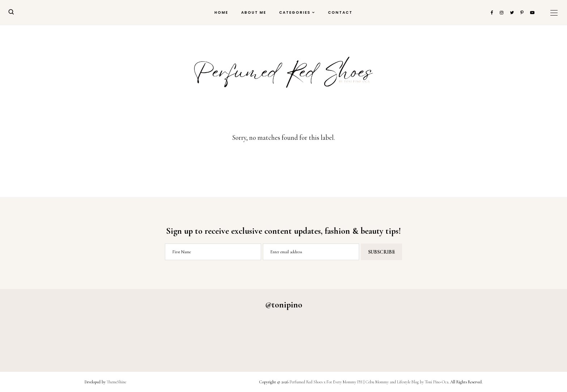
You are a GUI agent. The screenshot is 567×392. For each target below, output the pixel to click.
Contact (340, 12)
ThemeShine (116, 382)
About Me (254, 12)
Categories (295, 12)
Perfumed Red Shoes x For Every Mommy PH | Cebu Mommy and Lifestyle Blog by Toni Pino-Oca (369, 382)
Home (221, 12)
